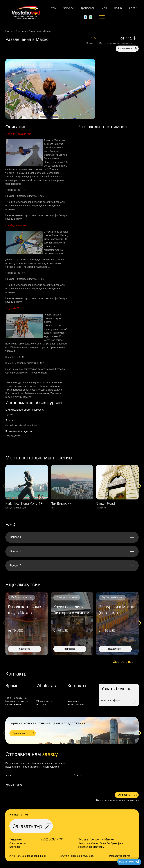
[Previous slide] (4, 486)
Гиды (104, 8)
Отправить (124, 795)
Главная (16, 840)
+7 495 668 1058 (76, 705)
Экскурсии (68, 8)
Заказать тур (27, 826)
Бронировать (125, 49)
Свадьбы (118, 8)
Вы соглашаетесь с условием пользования (117, 800)
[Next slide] (140, 486)
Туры (53, 8)
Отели (133, 8)
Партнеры (99, 847)
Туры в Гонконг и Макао (96, 840)
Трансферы (88, 8)
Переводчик (85, 847)
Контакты (15, 847)
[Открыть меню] (102, 17)
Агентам (22, 844)
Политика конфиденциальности (76, 856)
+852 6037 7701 (13, 436)
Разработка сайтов (120, 856)
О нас (13, 844)
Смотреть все (123, 662)
